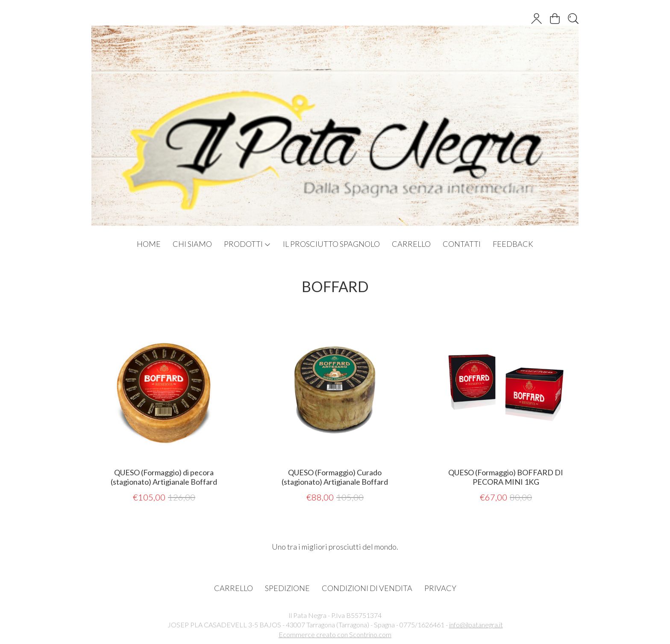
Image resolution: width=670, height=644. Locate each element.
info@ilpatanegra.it (476, 625)
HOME (149, 244)
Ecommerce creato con (335, 634)
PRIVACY (440, 588)
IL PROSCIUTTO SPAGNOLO (331, 244)
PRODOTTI (247, 244)
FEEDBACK (513, 244)
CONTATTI (462, 244)
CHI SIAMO (192, 244)
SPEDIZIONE (287, 588)
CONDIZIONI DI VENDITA (367, 588)
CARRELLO (411, 244)
